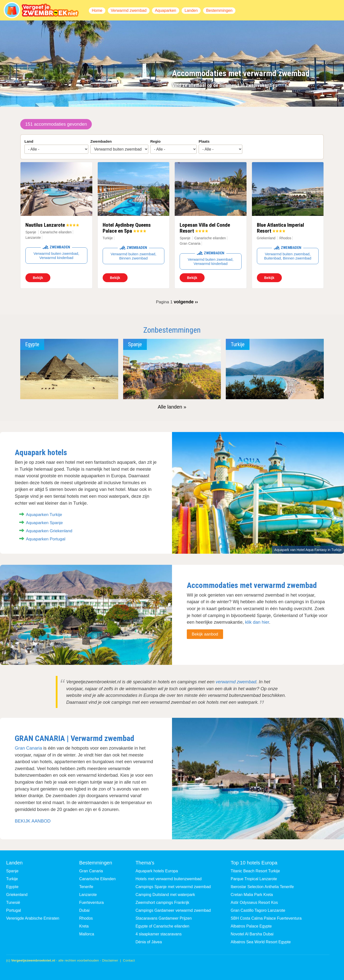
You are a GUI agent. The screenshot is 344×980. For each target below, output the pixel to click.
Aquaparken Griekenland (49, 531)
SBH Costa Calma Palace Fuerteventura (266, 918)
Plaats (204, 141)
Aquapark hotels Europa (157, 871)
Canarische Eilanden (97, 879)
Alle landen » (172, 407)
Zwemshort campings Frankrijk (162, 903)
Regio (155, 141)
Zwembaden (101, 141)
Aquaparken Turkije (44, 515)
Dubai (84, 910)
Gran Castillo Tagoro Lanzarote (258, 910)
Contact (129, 960)
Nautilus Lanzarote (45, 225)
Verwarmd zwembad (129, 10)
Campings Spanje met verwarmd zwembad (173, 887)
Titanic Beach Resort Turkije (255, 871)
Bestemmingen (219, 10)
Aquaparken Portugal (46, 539)
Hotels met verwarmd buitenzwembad (169, 879)
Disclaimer (110, 960)
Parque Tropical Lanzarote (254, 879)
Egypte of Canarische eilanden (162, 926)
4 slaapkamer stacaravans (159, 934)
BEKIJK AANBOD (33, 821)
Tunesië (13, 903)
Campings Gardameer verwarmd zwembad (173, 910)
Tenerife (86, 887)
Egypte (12, 887)
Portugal (14, 910)
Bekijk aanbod (205, 634)
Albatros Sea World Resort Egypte (261, 942)
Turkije (108, 238)
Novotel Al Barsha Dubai (252, 934)
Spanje (31, 232)
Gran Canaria (28, 748)
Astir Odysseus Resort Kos (254, 903)
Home (97, 10)
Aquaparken (166, 10)
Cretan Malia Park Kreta (252, 895)
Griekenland (266, 238)
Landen (191, 10)
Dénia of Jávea (149, 942)
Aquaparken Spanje (44, 523)
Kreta (84, 926)
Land (29, 141)
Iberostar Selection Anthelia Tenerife (262, 887)
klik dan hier (257, 622)
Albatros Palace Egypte (251, 926)
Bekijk (38, 278)
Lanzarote (88, 895)
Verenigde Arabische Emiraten (33, 918)
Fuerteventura (92, 903)
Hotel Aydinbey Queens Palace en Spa (127, 228)
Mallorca (87, 934)
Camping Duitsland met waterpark (165, 895)
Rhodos (86, 918)
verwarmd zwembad (236, 682)
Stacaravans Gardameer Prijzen (164, 918)
